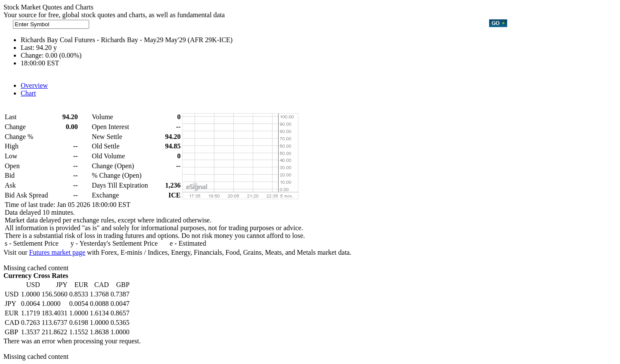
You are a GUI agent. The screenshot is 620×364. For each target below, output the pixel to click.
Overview (34, 85)
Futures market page (57, 252)
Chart (28, 93)
